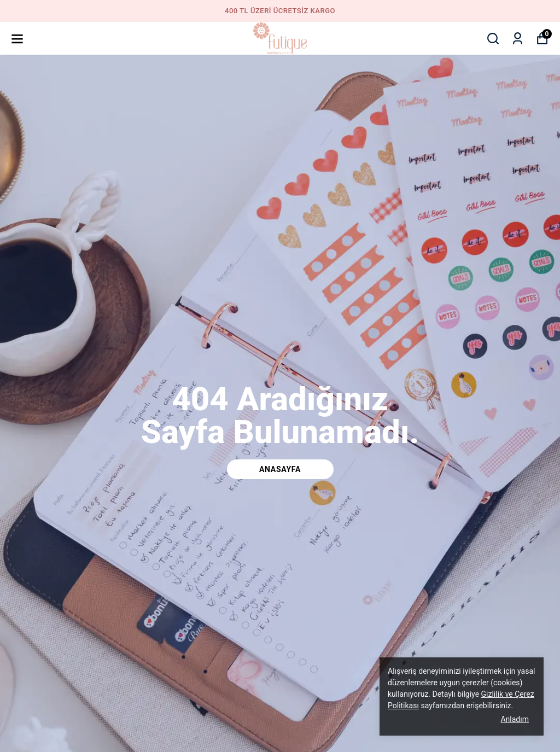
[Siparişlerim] (518, 39)
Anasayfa (280, 469)
